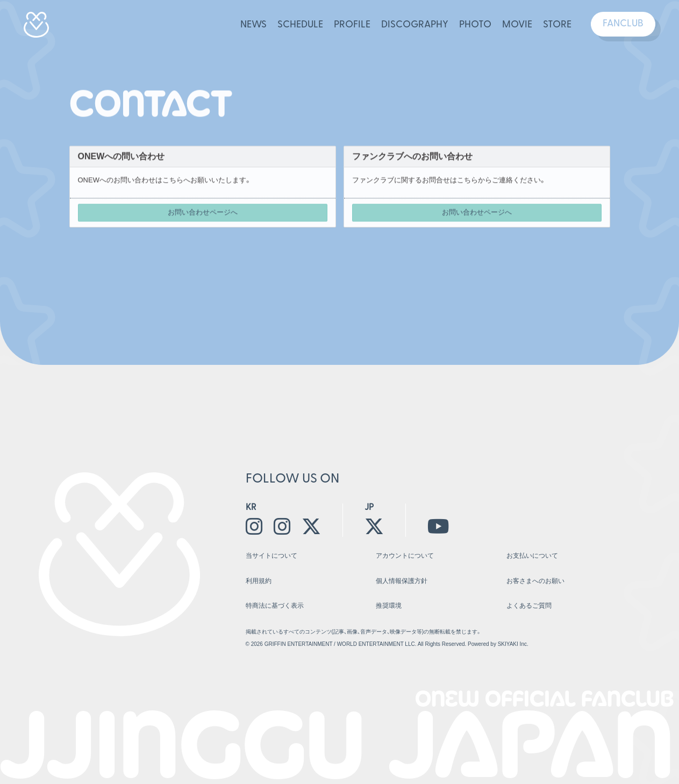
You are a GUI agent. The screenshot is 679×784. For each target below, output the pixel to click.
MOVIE (517, 25)
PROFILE (352, 25)
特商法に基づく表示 (275, 606)
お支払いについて (532, 556)
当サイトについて (271, 556)
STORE (557, 25)
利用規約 (259, 581)
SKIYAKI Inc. (513, 644)
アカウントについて (405, 556)
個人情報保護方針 (402, 581)
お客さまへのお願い (535, 581)
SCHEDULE (300, 25)
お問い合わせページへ (203, 213)
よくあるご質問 (529, 606)
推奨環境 (389, 606)
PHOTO (475, 25)
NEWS (253, 25)
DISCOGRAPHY (415, 25)
